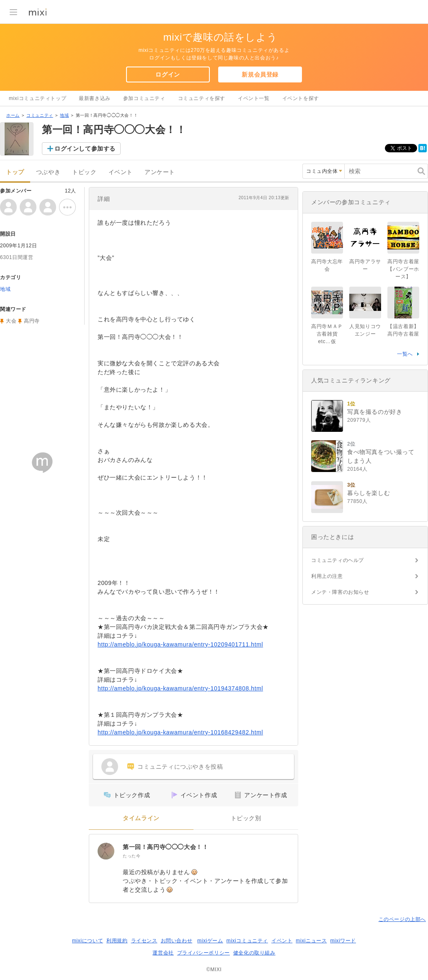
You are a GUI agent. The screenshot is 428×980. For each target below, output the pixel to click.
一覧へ (405, 354)
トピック (84, 172)
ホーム (13, 115)
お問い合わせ (177, 941)
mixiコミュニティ (247, 941)
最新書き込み (95, 98)
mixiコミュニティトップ (37, 98)
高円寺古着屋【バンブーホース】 (403, 269)
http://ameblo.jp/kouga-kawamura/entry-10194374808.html (180, 688)
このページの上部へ (402, 919)
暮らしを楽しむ (369, 493)
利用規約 (117, 941)
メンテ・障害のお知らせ (340, 592)
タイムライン (141, 818)
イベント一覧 (254, 98)
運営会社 (163, 953)
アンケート (160, 172)
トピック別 (246, 818)
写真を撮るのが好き (375, 412)
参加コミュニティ (144, 98)
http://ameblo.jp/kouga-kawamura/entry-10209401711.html (180, 644)
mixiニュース (311, 941)
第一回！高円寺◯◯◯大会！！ (165, 847)
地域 (64, 115)
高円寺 (32, 321)
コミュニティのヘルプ (338, 560)
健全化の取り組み (254, 953)
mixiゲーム (210, 941)
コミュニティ (40, 115)
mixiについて (88, 941)
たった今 (131, 856)
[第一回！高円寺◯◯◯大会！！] (106, 851)
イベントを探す (301, 98)
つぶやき (48, 172)
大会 (11, 321)
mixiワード (343, 941)
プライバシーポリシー (204, 953)
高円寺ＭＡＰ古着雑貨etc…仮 (327, 334)
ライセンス (144, 941)
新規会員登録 (260, 74)
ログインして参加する (85, 149)
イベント (121, 172)
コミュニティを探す (202, 98)
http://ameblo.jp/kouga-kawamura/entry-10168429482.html (180, 732)
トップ (15, 172)
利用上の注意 (327, 576)
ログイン (168, 74)
